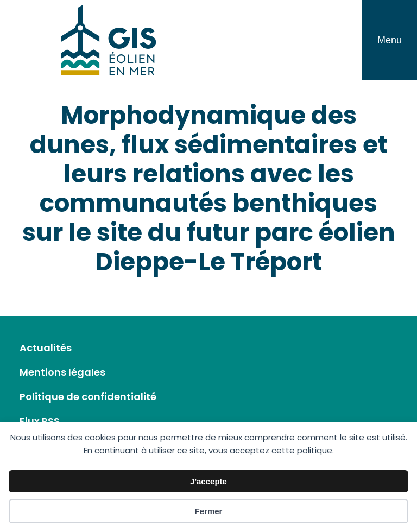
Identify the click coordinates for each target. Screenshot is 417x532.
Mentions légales (62, 372)
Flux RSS (40, 421)
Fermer (209, 511)
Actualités (46, 348)
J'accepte (208, 481)
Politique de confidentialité (88, 397)
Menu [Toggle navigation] (390, 40)
